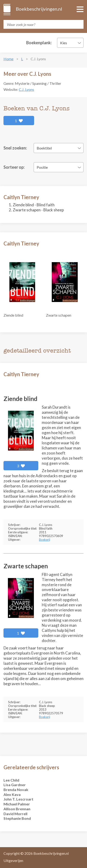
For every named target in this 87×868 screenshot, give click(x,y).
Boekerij (45, 540)
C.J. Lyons (26, 89)
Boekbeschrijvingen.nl (39, 9)
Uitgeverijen (13, 860)
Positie (42, 167)
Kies (64, 43)
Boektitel (44, 148)
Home (8, 59)
